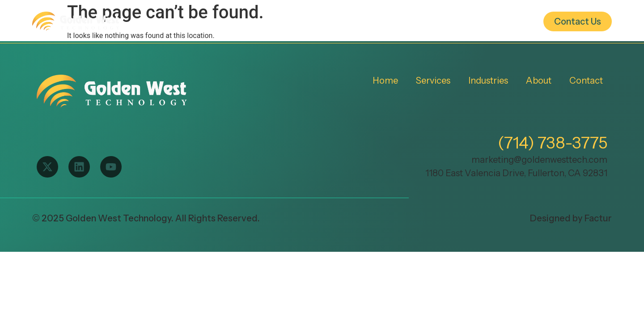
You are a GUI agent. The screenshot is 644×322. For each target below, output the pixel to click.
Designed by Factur (571, 218)
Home (310, 21)
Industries (431, 21)
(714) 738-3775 (553, 143)
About (497, 21)
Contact (586, 80)
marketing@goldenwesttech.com (539, 160)
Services (367, 21)
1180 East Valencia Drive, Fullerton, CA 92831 (516, 173)
